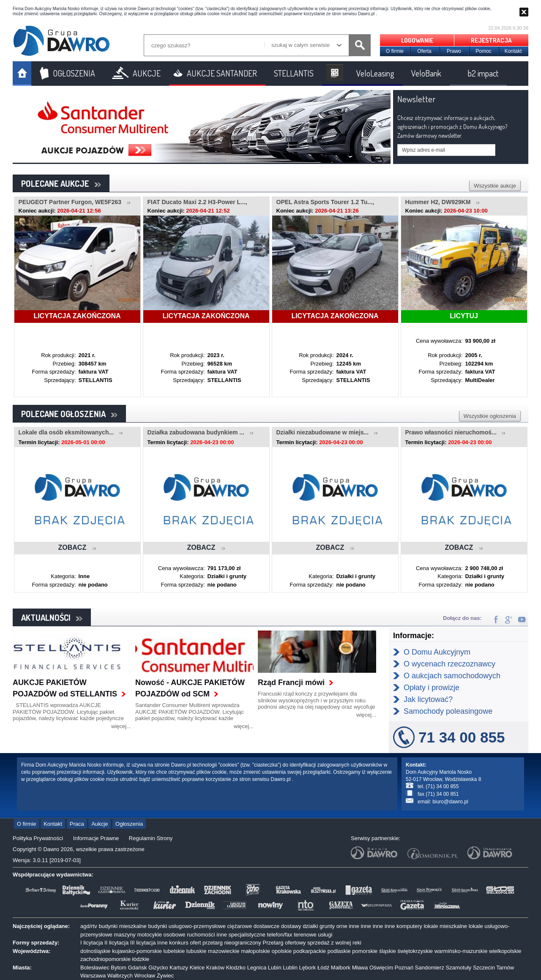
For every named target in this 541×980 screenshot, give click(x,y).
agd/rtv (89, 926)
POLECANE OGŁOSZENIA (69, 414)
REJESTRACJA (491, 40)
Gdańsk (138, 968)
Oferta (424, 51)
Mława (360, 968)
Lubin (275, 968)
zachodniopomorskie (105, 959)
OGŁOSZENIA (74, 73)
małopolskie (255, 951)
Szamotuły (459, 968)
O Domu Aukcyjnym (437, 652)
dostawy (291, 926)
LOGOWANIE (417, 40)
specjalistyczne (247, 935)
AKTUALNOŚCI (52, 617)
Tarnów (505, 968)
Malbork (341, 968)
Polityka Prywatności (38, 838)
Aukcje (100, 824)
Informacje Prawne (96, 838)
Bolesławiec (95, 968)
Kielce (197, 968)
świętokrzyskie (415, 951)
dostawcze (266, 926)
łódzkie (141, 959)
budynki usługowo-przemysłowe (187, 926)
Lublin (290, 968)
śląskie (388, 951)
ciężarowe (240, 926)
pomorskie (365, 951)
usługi (325, 935)
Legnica (257, 968)
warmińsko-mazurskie (461, 951)
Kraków (215, 968)
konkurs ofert (185, 943)
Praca (77, 824)
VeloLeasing (375, 73)
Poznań (404, 968)
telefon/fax (280, 935)
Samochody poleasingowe (448, 711)
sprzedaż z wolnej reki (334, 943)
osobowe (175, 935)
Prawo (454, 51)
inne (354, 926)
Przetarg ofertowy (284, 943)
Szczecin (484, 968)
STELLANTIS (294, 73)
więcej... (121, 726)
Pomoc (483, 51)
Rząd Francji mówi (291, 682)
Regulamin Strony (151, 838)
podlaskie (339, 951)
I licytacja (92, 943)
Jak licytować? (428, 699)
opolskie (281, 951)
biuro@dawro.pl (450, 802)
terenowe (305, 935)
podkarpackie (310, 951)
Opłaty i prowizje (432, 688)
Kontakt (513, 51)
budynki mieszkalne (122, 926)
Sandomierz (430, 968)
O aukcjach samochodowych (452, 676)
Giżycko (158, 968)
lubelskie (174, 951)
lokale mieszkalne (445, 926)
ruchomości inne (207, 935)
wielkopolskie (505, 951)
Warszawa (93, 976)
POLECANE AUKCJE (61, 183)
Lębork (308, 968)
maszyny (124, 935)
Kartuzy (179, 968)
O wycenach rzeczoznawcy (449, 664)
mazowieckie (224, 951)
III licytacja (143, 943)
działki (310, 926)
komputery (409, 926)
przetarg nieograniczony (232, 943)
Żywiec (165, 976)
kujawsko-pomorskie (137, 951)
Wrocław (145, 976)
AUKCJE (147, 73)
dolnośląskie (96, 951)
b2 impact (483, 73)
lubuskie (197, 951)
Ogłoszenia (129, 824)
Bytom (119, 968)
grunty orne (333, 926)
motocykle (149, 935)
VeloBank (426, 73)
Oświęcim (381, 968)
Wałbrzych (120, 976)
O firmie (395, 51)
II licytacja (116, 943)
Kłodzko (236, 968)
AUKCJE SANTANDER (222, 73)
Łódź (323, 968)
